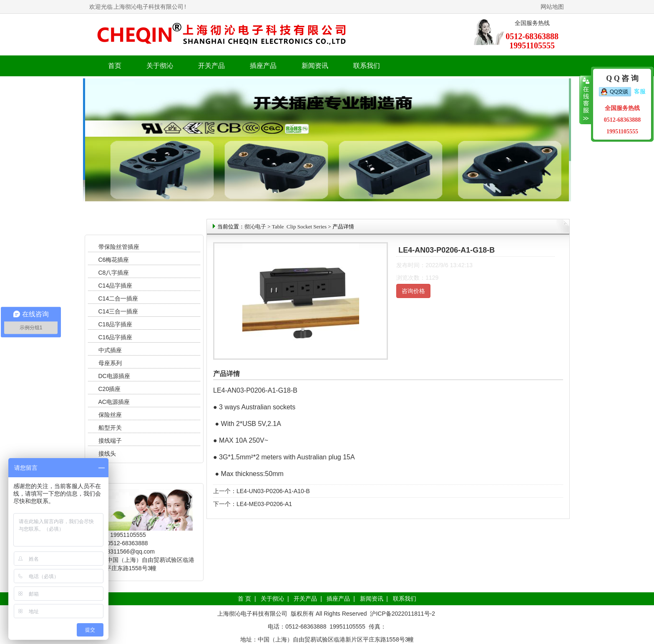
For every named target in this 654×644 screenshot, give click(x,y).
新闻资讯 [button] (315, 66)
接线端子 (110, 441)
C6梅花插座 (114, 260)
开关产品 (305, 599)
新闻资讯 (372, 599)
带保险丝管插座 (120, 247)
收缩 (585, 100)
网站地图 (552, 7)
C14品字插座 (116, 286)
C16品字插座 (116, 337)
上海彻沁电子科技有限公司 (148, 7)
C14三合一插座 (118, 311)
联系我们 (367, 66)
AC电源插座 (115, 402)
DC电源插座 (115, 376)
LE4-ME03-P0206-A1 (264, 504)
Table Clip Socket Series (299, 227)
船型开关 (110, 428)
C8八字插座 (114, 273)
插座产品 (338, 599)
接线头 (107, 454)
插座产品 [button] (263, 66)
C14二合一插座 (118, 298)
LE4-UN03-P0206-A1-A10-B (273, 491)
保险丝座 (110, 415)
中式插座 (110, 350)
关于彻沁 (160, 66)
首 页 (244, 599)
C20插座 (110, 389)
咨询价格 (413, 291)
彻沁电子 (255, 227)
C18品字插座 (116, 324)
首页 (115, 66)
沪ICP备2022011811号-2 (402, 614)
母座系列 (110, 363)
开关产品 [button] (211, 66)
